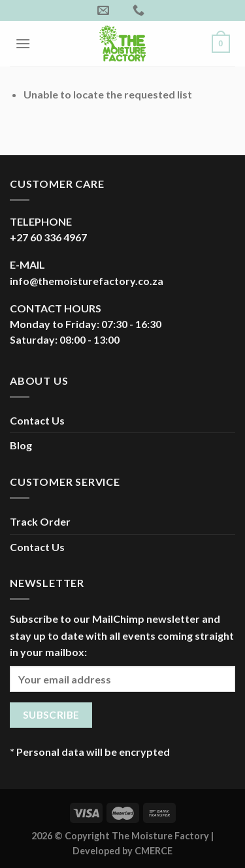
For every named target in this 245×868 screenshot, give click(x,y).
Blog (21, 445)
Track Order (40, 521)
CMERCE (154, 851)
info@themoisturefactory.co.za (87, 281)
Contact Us (37, 420)
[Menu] (23, 43)
